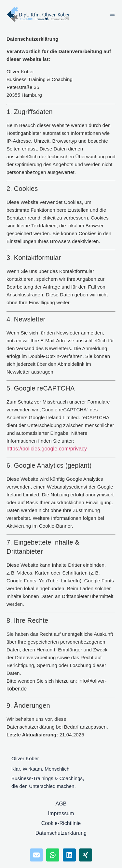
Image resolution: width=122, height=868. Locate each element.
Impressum (61, 813)
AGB (61, 804)
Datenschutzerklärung (61, 833)
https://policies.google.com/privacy (47, 449)
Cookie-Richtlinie (61, 823)
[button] (112, 14)
